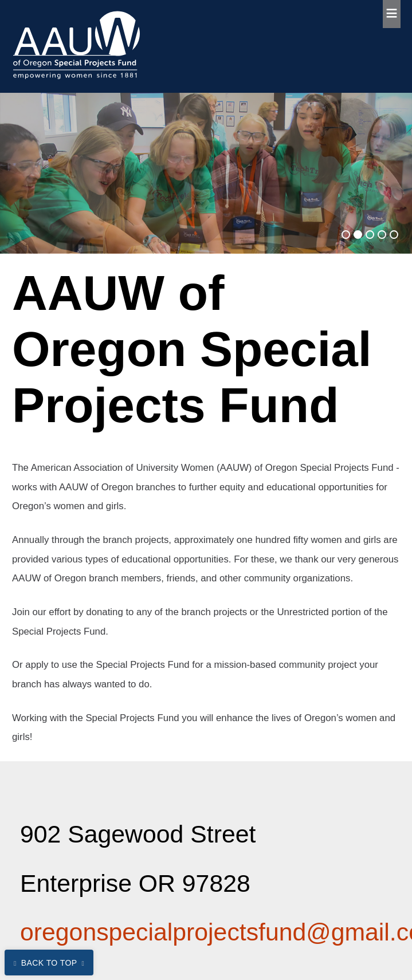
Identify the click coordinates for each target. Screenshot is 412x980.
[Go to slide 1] (346, 235)
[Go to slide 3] (370, 235)
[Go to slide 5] (394, 235)
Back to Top (49, 963)
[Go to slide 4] (382, 235)
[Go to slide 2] (358, 235)
